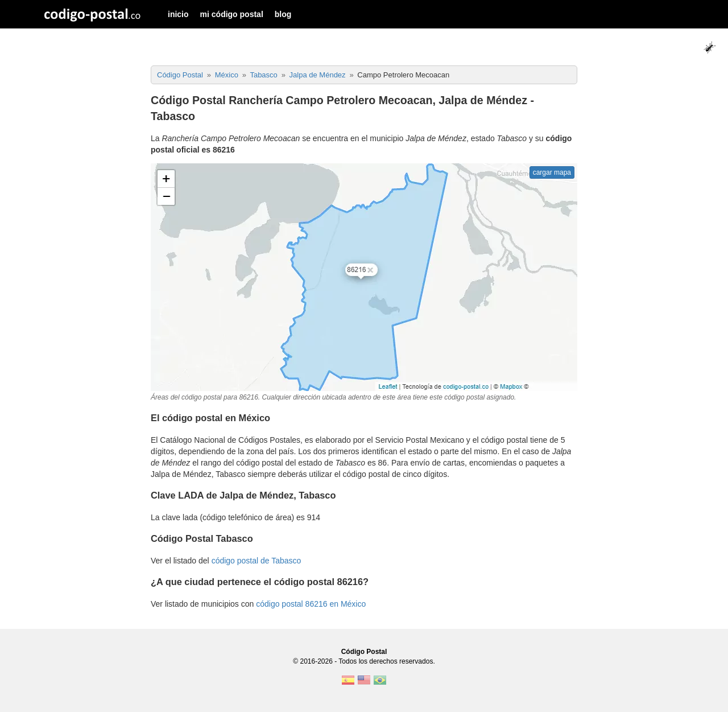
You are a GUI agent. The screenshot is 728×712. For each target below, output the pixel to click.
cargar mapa (552, 172)
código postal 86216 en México (311, 604)
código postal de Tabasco (257, 561)
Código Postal (364, 652)
